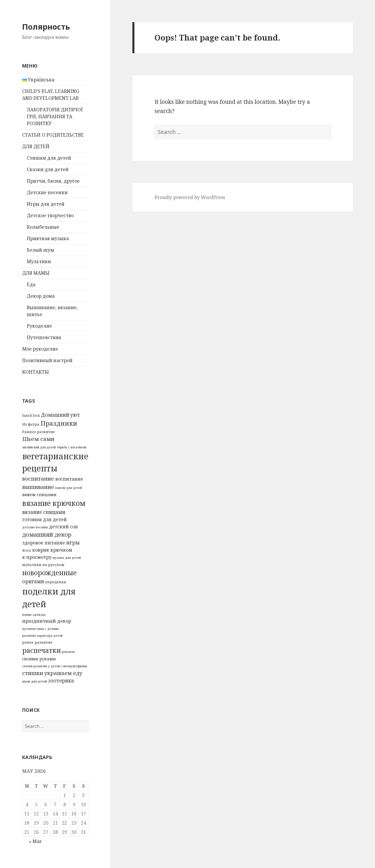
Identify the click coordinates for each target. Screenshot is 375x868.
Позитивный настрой (47, 360)
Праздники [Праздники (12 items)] (59, 423)
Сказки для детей (48, 169)
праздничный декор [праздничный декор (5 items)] (47, 621)
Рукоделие (39, 326)
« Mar (35, 841)
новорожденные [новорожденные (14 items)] (49, 573)
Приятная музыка (48, 238)
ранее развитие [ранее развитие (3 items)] (37, 642)
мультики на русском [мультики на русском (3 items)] (43, 565)
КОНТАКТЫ (36, 372)
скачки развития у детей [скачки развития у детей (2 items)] (41, 666)
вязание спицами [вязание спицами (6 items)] (44, 512)
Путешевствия (44, 337)
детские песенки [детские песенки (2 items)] (35, 527)
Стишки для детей (49, 158)
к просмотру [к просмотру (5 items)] (37, 557)
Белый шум (40, 250)
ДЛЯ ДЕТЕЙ (36, 146)
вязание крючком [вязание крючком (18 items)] (54, 503)
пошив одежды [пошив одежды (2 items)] (34, 615)
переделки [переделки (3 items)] (56, 582)
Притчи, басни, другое (53, 181)
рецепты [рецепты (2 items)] (68, 652)
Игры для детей (46, 204)
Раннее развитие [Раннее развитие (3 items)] (39, 432)
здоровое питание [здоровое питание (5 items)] (44, 543)
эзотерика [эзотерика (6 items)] (61, 681)
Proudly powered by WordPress (190, 197)
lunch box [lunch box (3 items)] (31, 415)
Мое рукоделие (40, 349)
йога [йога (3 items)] (27, 550)
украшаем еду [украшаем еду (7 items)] (63, 673)
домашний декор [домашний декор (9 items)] (47, 535)
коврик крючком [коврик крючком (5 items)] (52, 550)
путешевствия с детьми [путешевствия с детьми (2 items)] (40, 629)
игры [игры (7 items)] (73, 542)
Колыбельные (43, 227)
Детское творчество (50, 215)
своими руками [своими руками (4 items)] (39, 659)
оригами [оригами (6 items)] (33, 581)
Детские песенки (47, 192)
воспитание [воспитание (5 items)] (69, 479)
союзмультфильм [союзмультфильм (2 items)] (74, 666)
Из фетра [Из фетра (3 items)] (31, 424)
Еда (31, 284)
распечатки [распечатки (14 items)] (41, 650)
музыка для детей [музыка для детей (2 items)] (67, 558)
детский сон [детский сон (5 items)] (63, 527)
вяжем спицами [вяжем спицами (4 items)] (39, 494)
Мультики (39, 261)
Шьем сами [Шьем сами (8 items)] (38, 439)
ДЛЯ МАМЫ (36, 273)
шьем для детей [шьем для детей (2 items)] (35, 681)
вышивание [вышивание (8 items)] (38, 487)
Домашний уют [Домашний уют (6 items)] (60, 415)
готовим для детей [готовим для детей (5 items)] (44, 519)
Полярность (46, 27)
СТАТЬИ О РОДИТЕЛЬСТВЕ (53, 135)
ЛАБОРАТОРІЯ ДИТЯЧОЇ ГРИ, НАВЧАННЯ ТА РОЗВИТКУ (55, 116)
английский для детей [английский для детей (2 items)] (39, 447)
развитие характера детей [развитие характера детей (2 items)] (42, 636)
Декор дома (41, 296)
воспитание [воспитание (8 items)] (38, 479)
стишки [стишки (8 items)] (33, 673)
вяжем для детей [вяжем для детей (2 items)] (69, 488)
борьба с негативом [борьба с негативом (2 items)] (72, 447)
